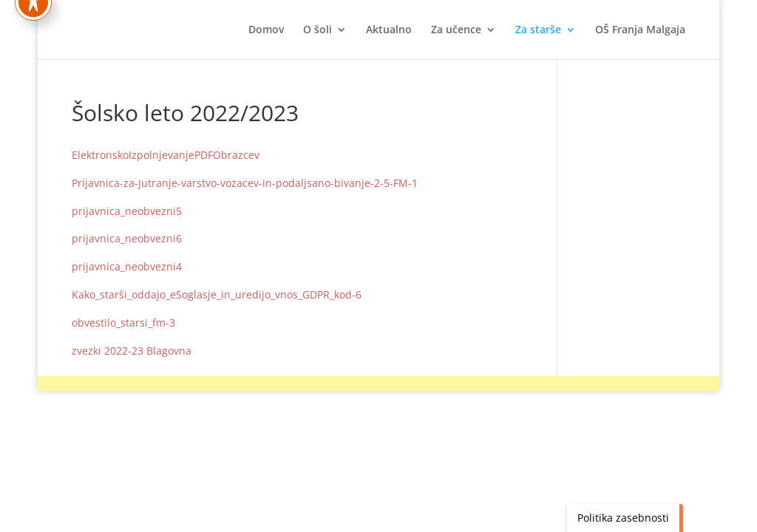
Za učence (456, 30)
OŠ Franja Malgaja (640, 30)
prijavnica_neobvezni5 (127, 211)
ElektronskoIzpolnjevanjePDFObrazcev (166, 155)
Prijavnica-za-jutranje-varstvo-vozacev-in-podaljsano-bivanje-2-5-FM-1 (245, 183)
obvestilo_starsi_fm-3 (123, 323)
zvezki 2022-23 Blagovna (132, 351)
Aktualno (389, 30)
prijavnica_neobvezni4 (127, 266)
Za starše (538, 30)
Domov (266, 30)
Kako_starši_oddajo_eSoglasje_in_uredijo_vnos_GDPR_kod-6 (217, 294)
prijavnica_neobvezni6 (127, 238)
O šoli (318, 30)
